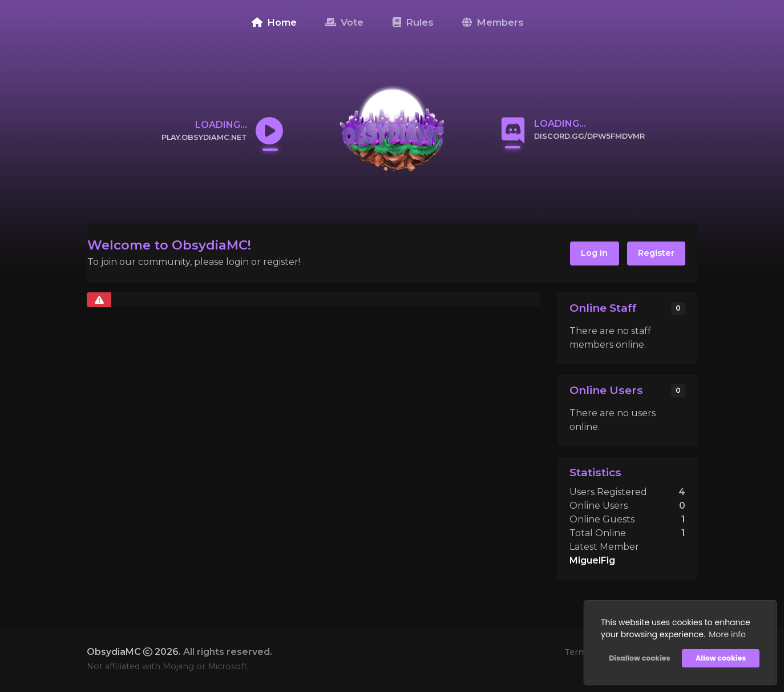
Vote (344, 22)
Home (274, 22)
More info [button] (727, 634)
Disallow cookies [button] (639, 658)
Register (656, 253)
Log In (594, 253)
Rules (413, 22)
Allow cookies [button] (721, 658)
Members (493, 22)
